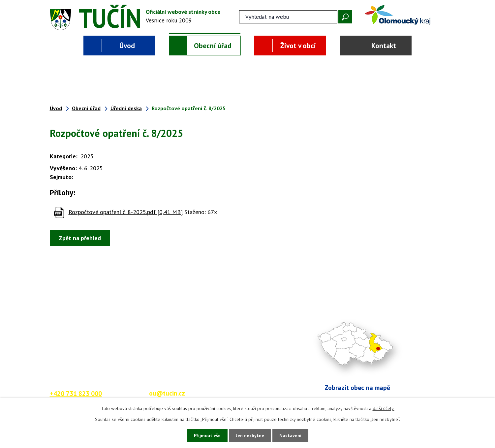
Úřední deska (126, 108)
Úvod (127, 46)
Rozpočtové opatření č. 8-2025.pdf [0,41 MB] (126, 212)
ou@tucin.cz (167, 393)
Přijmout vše (207, 435)
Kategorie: (64, 156)
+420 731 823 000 (76, 393)
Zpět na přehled (80, 238)
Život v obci (298, 46)
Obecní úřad (213, 46)
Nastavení (290, 435)
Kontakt (384, 46)
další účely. (384, 408)
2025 (87, 156)
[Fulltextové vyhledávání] (288, 17)
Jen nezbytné (250, 435)
